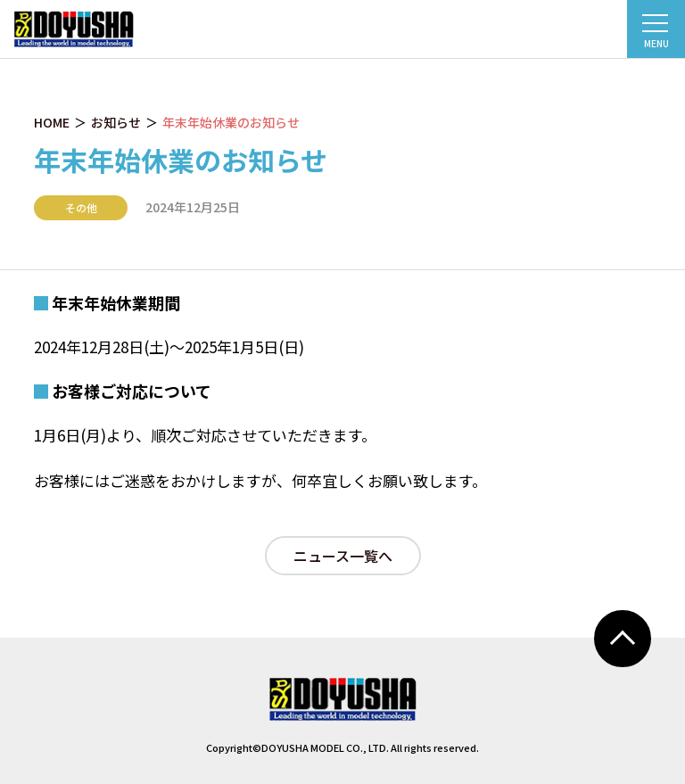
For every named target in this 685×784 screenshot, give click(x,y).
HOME (52, 122)
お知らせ (116, 122)
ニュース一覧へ (343, 556)
